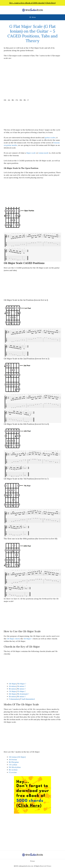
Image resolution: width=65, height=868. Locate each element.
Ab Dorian (13, 760)
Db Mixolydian (15, 767)
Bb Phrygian (14, 762)
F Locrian (13, 772)
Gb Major (13, 684)
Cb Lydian (13, 765)
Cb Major (12, 691)
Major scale (31, 153)
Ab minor (12, 686)
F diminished (14, 699)
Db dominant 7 (23, 694)
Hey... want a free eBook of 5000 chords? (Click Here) (32, 3)
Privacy (32, 861)
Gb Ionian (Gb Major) (17, 757)
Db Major (12, 694)
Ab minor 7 (21, 686)
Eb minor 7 (22, 696)
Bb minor (12, 689)
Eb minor (12, 696)
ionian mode (44, 153)
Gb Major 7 (28, 639)
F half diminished (28, 699)
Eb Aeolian (13, 770)
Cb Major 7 (22, 691)
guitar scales (50, 138)
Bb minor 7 (22, 689)
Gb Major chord (13, 639)
